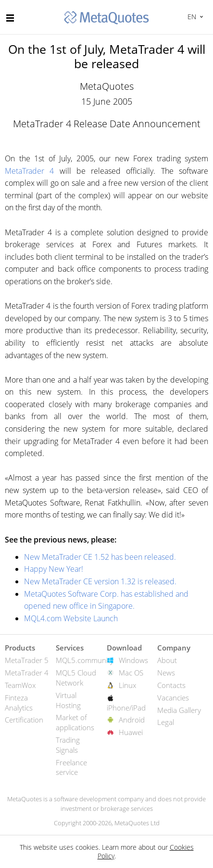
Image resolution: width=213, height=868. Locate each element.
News (166, 673)
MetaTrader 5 (27, 660)
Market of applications (75, 722)
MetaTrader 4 (29, 171)
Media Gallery (179, 710)
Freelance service (71, 767)
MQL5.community (85, 660)
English (191, 17)
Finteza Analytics (19, 703)
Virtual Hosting (68, 700)
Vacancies (173, 698)
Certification (24, 720)
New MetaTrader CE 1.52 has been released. (100, 557)
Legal (166, 722)
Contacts (171, 685)
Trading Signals (68, 745)
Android (132, 720)
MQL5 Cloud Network (76, 678)
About (167, 660)
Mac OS (131, 673)
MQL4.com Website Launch (71, 618)
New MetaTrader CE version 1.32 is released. (100, 581)
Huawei (131, 732)
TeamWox (20, 685)
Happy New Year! (54, 569)
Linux (127, 685)
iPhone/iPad (126, 708)
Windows (133, 660)
